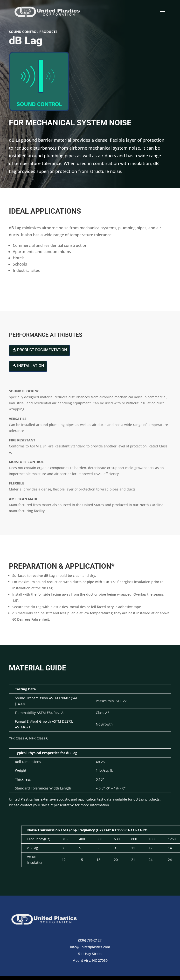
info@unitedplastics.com (90, 926)
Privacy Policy (112, 967)
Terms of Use (84, 967)
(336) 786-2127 (90, 919)
